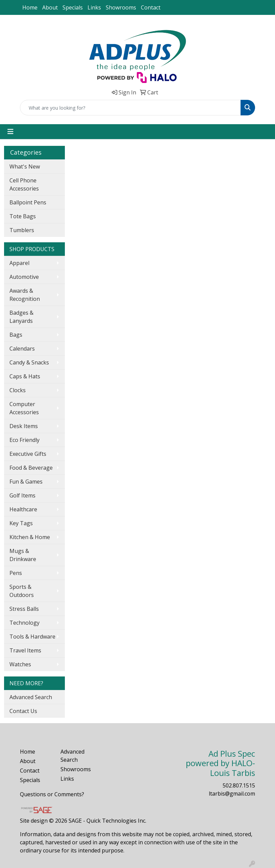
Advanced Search (31, 697)
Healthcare (23, 509)
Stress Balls (24, 609)
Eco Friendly (24, 440)
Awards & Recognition (25, 295)
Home (30, 7)
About (50, 7)
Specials (73, 7)
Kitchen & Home (30, 537)
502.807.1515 (239, 785)
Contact (151, 7)
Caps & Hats (25, 376)
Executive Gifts (28, 454)
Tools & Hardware (32, 637)
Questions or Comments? (52, 794)
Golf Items (22, 495)
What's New (25, 166)
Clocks (18, 390)
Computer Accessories (24, 408)
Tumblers (22, 230)
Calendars (22, 349)
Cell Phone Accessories (24, 184)
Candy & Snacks (29, 362)
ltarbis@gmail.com (232, 794)
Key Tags (21, 523)
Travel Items (25, 650)
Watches (20, 664)
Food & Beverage (31, 468)
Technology (24, 623)
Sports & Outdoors (22, 591)
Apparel (19, 263)
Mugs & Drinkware (23, 555)
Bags (16, 335)
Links (94, 7)
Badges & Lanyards (21, 317)
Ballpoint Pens (28, 202)
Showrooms (121, 7)
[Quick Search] (130, 108)
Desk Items (24, 426)
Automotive (24, 277)
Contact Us (23, 711)
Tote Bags (23, 216)
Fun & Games (26, 482)
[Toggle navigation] (10, 132)
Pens (16, 573)
